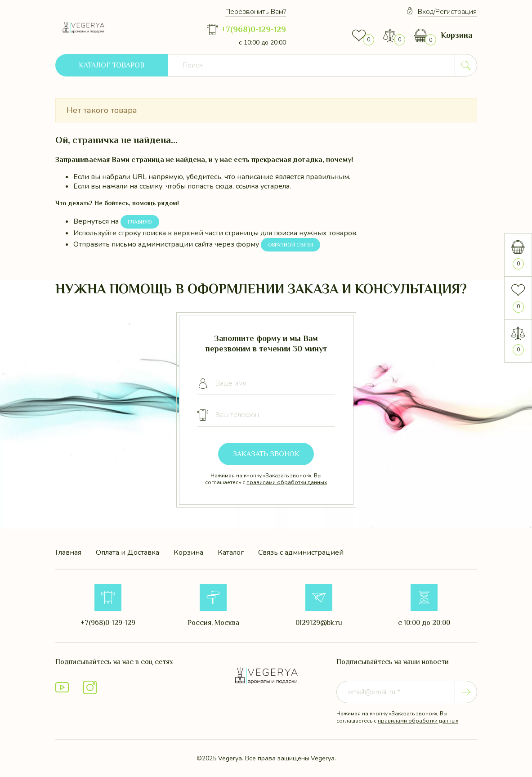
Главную (140, 222)
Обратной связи (291, 245)
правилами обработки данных (287, 482)
